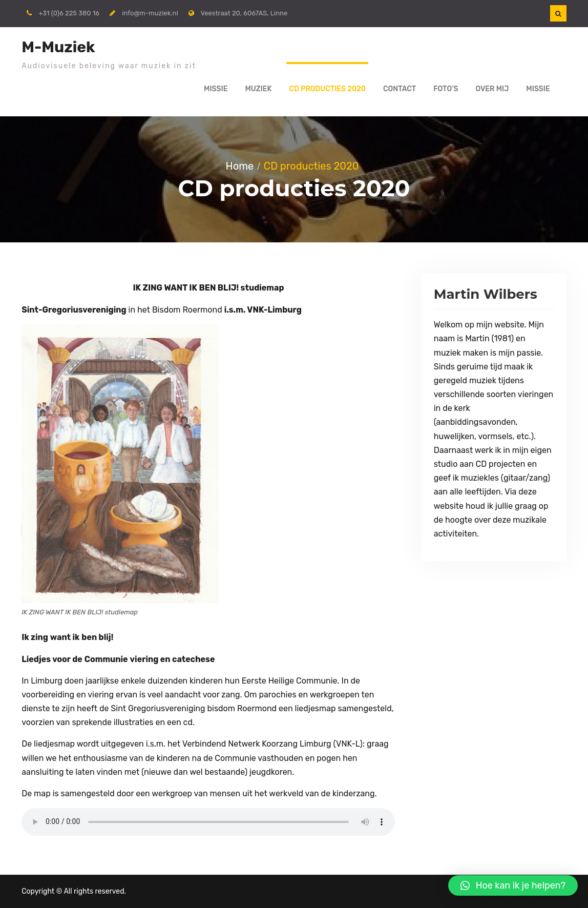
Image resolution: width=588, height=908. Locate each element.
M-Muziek (58, 47)
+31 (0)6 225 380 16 (69, 13)
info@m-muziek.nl (150, 13)
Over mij (492, 89)
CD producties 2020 (327, 89)
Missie (216, 89)
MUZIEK (259, 89)
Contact (400, 89)
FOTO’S (446, 89)
